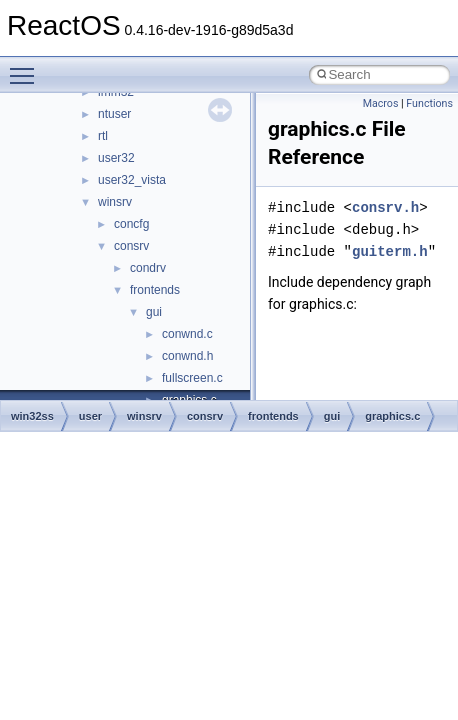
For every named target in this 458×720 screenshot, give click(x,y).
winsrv (115, 202)
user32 (116, 158)
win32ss (32, 416)
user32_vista (132, 180)
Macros (381, 103)
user (90, 416)
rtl (103, 136)
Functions (429, 103)
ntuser (114, 114)
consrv (131, 246)
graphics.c (392, 416)
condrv (148, 268)
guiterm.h (390, 251)
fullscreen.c (192, 378)
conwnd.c (187, 334)
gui (154, 312)
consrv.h (385, 207)
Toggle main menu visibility (27, 67)
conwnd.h (187, 356)
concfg (131, 224)
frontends (155, 290)
